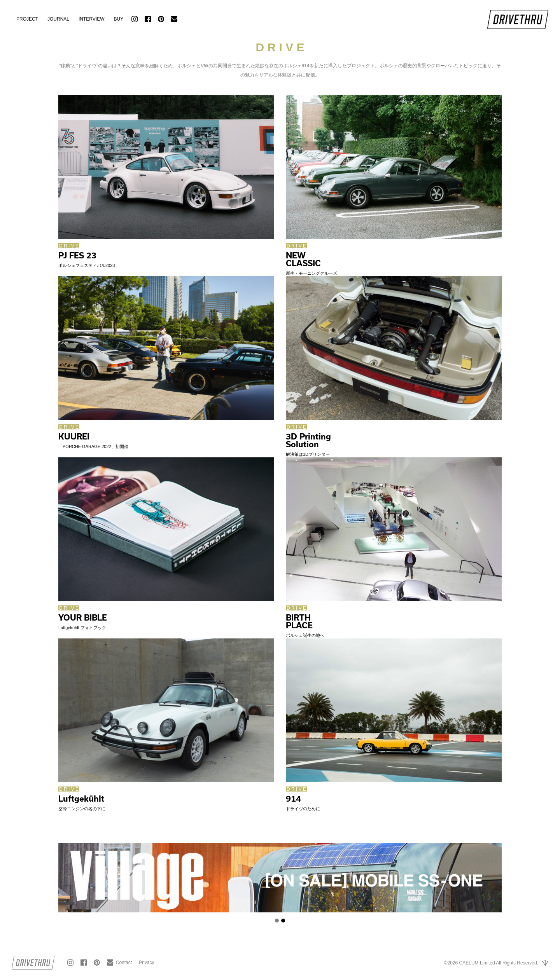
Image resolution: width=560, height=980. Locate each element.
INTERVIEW (91, 19)
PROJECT (27, 19)
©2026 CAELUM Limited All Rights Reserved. (491, 963)
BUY (118, 19)
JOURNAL (58, 19)
